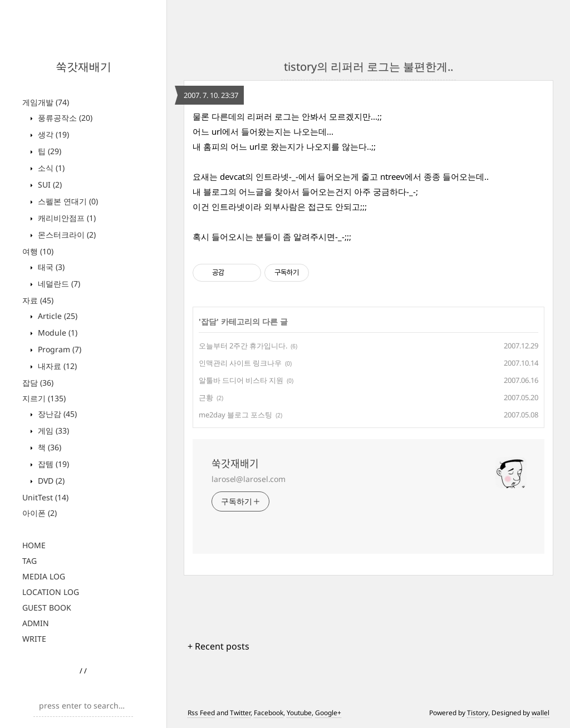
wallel (540, 713)
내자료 (56, 366)
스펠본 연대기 (67, 201)
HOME (34, 545)
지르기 (44, 398)
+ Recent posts (218, 646)
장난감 (56, 414)
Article (56, 316)
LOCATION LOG (51, 592)
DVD (50, 481)
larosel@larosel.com (249, 479)
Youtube (299, 713)
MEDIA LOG (44, 576)
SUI (49, 185)
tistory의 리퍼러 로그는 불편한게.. (368, 67)
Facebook (269, 713)
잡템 (52, 464)
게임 (52, 431)
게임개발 (46, 102)
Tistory (478, 713)
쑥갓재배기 (83, 67)
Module (56, 333)
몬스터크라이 (66, 235)
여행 (38, 251)
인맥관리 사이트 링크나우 (240, 363)
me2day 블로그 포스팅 (235, 415)
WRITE (34, 639)
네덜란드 (58, 284)
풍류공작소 (64, 118)
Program (58, 349)
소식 (50, 168)
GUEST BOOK (47, 608)
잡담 (38, 383)
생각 (52, 134)
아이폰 (40, 513)
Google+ (328, 713)
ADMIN (36, 623)
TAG (30, 561)
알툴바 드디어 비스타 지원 (241, 380)
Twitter (240, 713)
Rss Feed (201, 713)
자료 (38, 300)
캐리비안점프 (66, 218)
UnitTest (45, 497)
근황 (206, 397)
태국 (50, 267)
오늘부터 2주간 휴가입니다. (243, 346)
